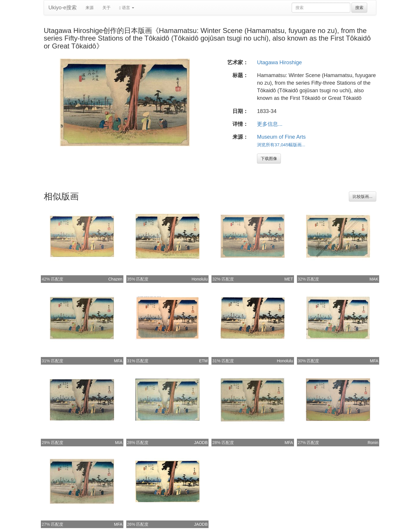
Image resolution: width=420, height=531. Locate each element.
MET (289, 279)
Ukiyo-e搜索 (63, 8)
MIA (119, 443)
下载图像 (269, 159)
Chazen (115, 279)
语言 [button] (127, 8)
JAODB (201, 443)
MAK (374, 279)
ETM (203, 361)
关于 (106, 8)
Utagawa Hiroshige (279, 62)
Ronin (373, 443)
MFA (118, 361)
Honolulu (200, 279)
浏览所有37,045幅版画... (281, 145)
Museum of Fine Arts (281, 137)
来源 (90, 8)
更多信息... (270, 124)
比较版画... (363, 196)
